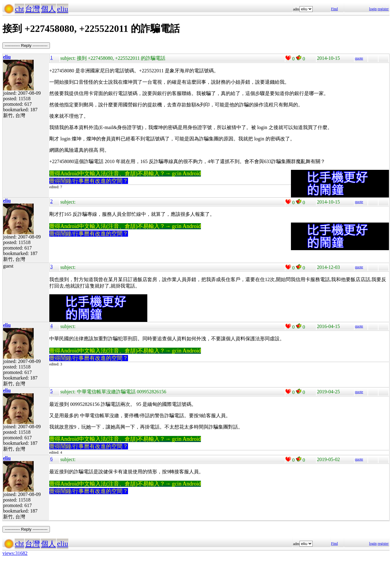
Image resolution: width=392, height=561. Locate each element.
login (373, 9)
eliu (62, 9)
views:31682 (15, 553)
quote (359, 58)
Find (334, 9)
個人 (48, 9)
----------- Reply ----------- (26, 46)
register (383, 9)
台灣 (32, 9)
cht (19, 9)
